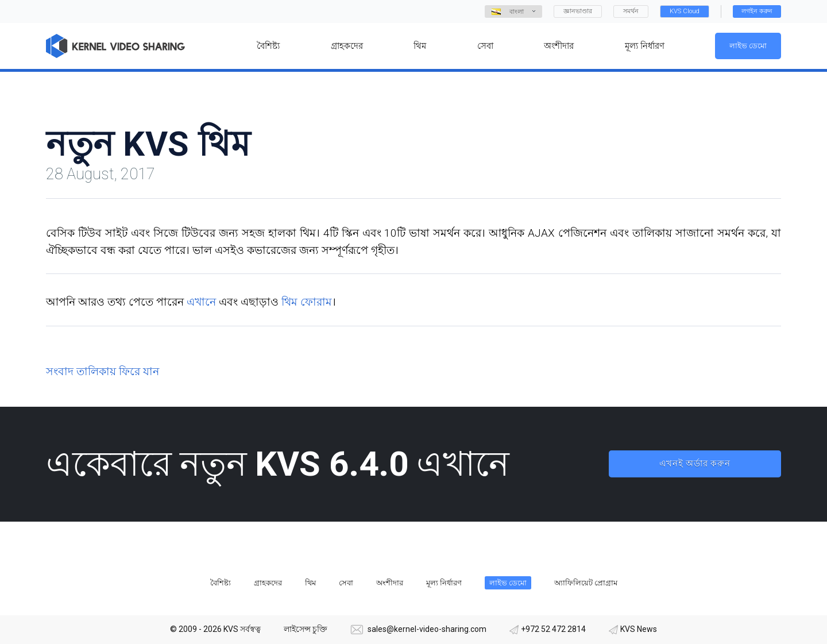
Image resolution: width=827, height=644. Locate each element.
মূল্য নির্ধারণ (444, 583)
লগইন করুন (757, 11)
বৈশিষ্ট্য (221, 583)
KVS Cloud (685, 11)
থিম (310, 583)
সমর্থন (631, 11)
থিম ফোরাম (307, 302)
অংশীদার (390, 583)
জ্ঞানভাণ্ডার (578, 11)
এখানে (201, 302)
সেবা (346, 583)
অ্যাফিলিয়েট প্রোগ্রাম (586, 583)
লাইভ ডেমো (748, 46)
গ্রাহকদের (268, 583)
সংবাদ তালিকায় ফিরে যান (103, 371)
